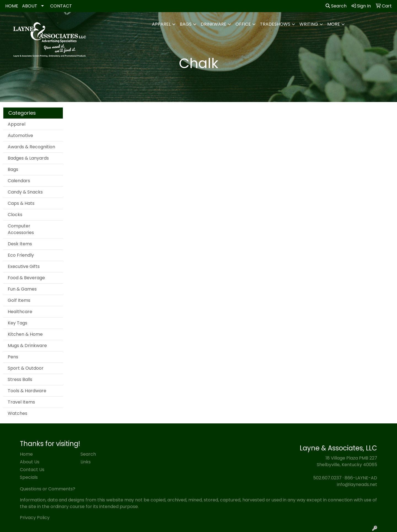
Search (336, 6)
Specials (29, 477)
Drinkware (214, 24)
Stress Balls (20, 379)
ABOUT (30, 6)
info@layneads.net (357, 484)
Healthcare (20, 312)
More (334, 24)
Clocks (15, 215)
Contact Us (32, 470)
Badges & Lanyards (28, 158)
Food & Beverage (26, 278)
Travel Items (21, 402)
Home (26, 454)
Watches (18, 413)
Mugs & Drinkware (27, 346)
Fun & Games (22, 289)
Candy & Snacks (25, 192)
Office (243, 24)
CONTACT (61, 6)
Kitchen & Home (25, 334)
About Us (30, 462)
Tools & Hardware (27, 391)
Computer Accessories (21, 229)
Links (86, 462)
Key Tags (18, 323)
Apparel (161, 24)
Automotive (20, 135)
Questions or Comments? (48, 489)
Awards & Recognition (31, 147)
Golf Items (19, 300)
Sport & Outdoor (26, 368)
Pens (13, 357)
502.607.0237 (327, 478)
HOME (12, 6)
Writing (309, 24)
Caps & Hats (21, 203)
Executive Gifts (24, 266)
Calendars (19, 181)
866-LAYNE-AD (361, 478)
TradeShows (275, 24)
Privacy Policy (35, 518)
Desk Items (20, 244)
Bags (186, 24)
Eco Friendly (21, 255)
